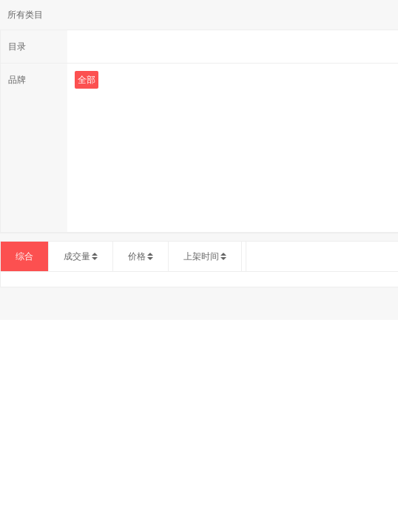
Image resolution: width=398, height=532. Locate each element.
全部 (87, 80)
